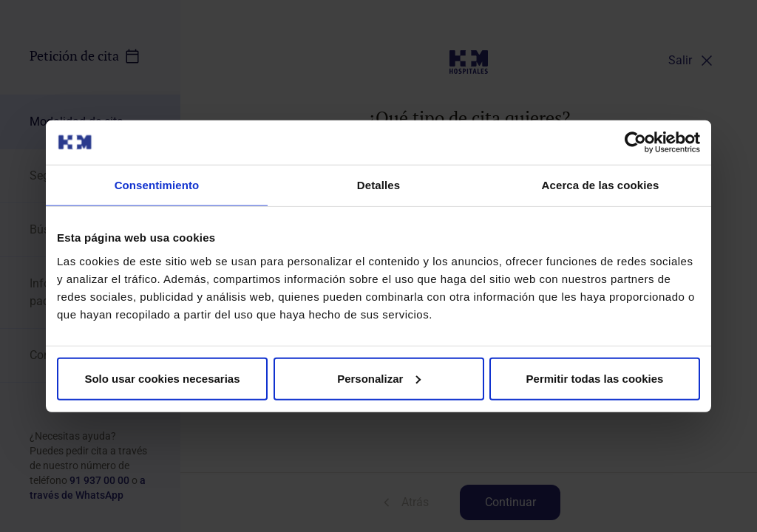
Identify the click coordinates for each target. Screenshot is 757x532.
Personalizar (379, 378)
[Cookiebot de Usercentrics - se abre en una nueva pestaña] (635, 143)
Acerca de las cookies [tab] (601, 185)
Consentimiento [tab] (157, 185)
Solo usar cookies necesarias (162, 378)
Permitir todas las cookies (595, 378)
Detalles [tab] (378, 185)
